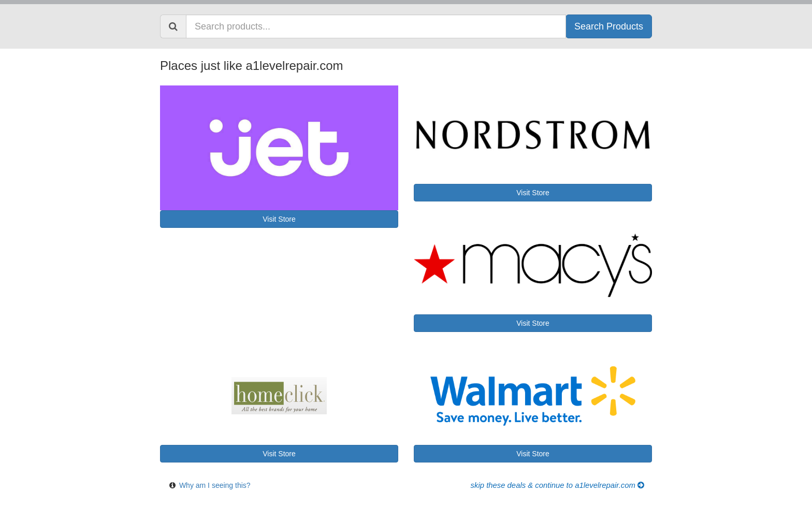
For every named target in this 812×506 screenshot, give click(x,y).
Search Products (609, 26)
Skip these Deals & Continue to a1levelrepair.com (557, 485)
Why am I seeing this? (215, 485)
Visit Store (279, 219)
